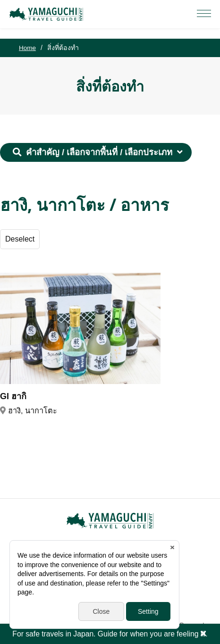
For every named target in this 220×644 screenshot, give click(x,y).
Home (28, 48)
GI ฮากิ (13, 397)
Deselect (20, 239)
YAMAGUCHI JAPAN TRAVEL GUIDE (48, 14)
